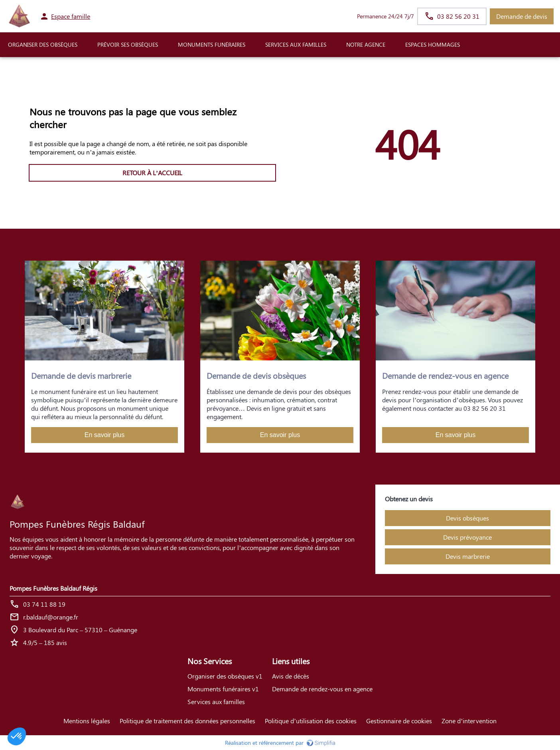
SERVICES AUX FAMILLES (296, 45)
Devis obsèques (467, 518)
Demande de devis (522, 16)
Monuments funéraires (212, 45)
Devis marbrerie (468, 556)
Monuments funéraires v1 (223, 689)
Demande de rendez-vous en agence (322, 689)
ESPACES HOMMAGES (433, 45)
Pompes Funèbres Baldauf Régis (53, 588)
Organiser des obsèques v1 (225, 676)
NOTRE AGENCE (366, 45)
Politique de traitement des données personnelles (187, 721)
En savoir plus (105, 435)
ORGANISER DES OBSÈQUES (43, 45)
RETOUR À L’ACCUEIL (152, 173)
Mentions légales (87, 721)
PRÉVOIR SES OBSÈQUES (128, 45)
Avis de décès (291, 676)
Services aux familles (216, 702)
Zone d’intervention (469, 721)
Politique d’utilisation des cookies (311, 721)
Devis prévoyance (467, 537)
